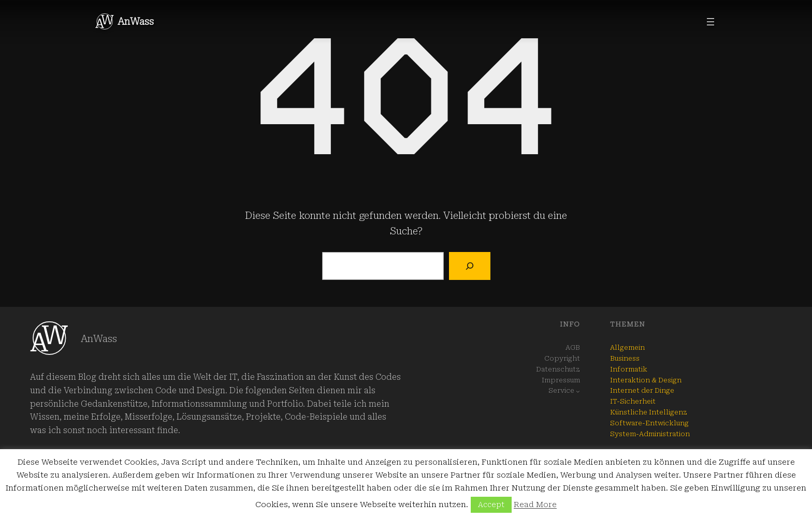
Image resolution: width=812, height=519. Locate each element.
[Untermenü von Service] (578, 391)
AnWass (136, 21)
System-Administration (650, 434)
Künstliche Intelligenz (649, 412)
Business (625, 358)
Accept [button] (491, 505)
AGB (573, 347)
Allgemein (627, 347)
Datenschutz (558, 369)
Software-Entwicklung (649, 423)
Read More (535, 505)
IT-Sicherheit (633, 401)
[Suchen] (469, 266)
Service (561, 390)
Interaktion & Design (646, 380)
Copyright (562, 358)
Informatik (629, 369)
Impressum (561, 380)
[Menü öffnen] (711, 22)
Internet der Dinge (642, 390)
